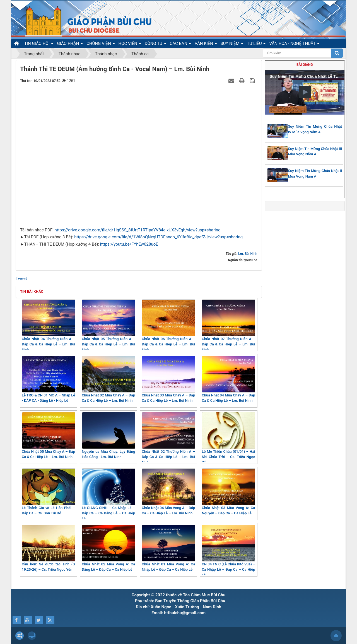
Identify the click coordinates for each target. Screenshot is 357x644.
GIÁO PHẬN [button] (70, 44)
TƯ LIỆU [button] (256, 44)
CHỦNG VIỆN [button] (101, 44)
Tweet (21, 279)
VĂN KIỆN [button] (206, 44)
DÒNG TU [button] (155, 44)
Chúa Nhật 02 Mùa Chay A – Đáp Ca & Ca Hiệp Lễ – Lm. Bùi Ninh (108, 379)
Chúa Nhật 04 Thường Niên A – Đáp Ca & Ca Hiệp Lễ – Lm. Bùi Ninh (48, 326)
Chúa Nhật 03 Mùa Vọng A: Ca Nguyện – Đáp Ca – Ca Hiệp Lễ (228, 492)
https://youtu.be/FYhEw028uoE (129, 244)
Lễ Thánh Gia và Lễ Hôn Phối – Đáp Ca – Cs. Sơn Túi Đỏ (48, 492)
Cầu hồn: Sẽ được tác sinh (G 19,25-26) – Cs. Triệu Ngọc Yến (48, 548)
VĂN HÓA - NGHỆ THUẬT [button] (294, 44)
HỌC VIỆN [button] (130, 44)
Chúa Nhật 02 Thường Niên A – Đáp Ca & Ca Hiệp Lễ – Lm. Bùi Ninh (168, 438)
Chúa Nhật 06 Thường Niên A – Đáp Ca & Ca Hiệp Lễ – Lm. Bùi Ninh (168, 326)
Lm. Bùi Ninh (248, 254)
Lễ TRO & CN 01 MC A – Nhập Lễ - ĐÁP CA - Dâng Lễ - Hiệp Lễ (48, 379)
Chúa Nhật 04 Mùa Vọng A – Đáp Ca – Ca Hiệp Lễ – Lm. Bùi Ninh (168, 492)
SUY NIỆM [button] (232, 44)
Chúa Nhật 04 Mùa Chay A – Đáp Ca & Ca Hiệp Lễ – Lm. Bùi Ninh (228, 379)
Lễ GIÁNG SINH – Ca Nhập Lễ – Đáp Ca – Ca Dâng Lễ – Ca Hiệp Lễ (108, 495)
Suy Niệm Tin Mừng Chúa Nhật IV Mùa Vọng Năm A (315, 129)
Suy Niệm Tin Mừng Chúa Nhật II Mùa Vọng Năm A (315, 174)
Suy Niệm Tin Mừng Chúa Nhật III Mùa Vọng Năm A (315, 152)
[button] (305, 92)
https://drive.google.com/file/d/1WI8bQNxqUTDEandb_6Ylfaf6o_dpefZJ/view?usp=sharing (158, 237)
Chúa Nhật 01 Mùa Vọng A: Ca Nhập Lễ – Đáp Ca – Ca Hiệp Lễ (168, 548)
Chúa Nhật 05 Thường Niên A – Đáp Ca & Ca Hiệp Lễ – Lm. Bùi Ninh (108, 326)
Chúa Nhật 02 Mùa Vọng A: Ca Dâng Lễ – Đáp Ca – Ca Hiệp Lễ (108, 548)
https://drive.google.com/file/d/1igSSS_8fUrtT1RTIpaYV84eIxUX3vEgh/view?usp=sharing (137, 230)
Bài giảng (305, 65)
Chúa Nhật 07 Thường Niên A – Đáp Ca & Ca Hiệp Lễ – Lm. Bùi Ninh (228, 326)
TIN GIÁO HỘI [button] (39, 44)
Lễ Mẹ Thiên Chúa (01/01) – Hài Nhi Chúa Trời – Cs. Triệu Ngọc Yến (228, 438)
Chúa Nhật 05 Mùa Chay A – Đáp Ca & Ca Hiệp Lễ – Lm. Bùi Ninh (48, 436)
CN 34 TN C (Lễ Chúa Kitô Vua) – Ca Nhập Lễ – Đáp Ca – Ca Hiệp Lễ (228, 551)
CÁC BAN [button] (181, 44)
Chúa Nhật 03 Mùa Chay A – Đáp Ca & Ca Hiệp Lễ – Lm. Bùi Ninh (168, 379)
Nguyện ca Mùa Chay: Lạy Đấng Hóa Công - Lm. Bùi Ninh (108, 436)
